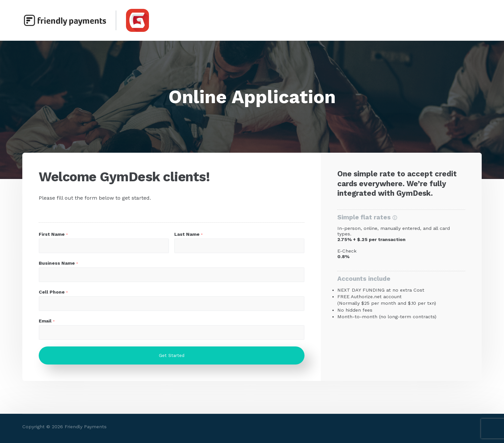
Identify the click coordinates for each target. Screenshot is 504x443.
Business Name (57, 263)
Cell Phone (52, 292)
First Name (52, 234)
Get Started (172, 355)
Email (45, 321)
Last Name (187, 234)
